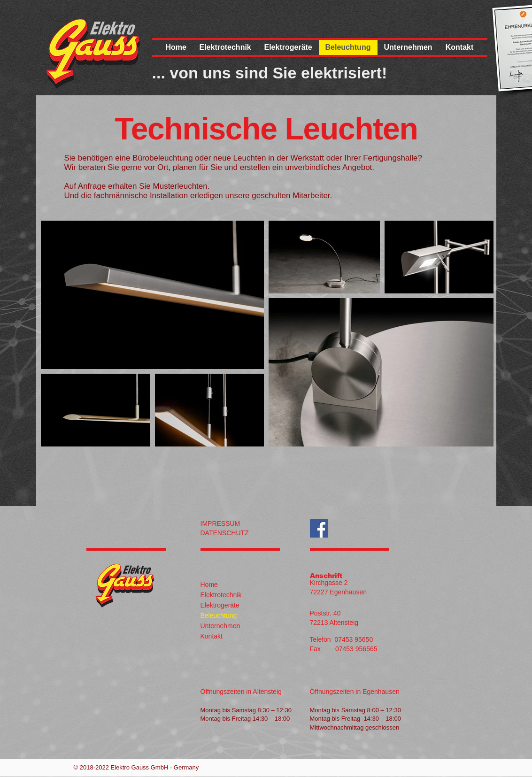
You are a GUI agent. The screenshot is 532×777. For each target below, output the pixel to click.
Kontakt (212, 636)
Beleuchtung (219, 615)
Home (209, 585)
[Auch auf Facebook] (319, 528)
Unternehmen (220, 626)
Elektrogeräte (220, 605)
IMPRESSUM (220, 523)
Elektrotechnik (221, 595)
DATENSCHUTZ (225, 533)
